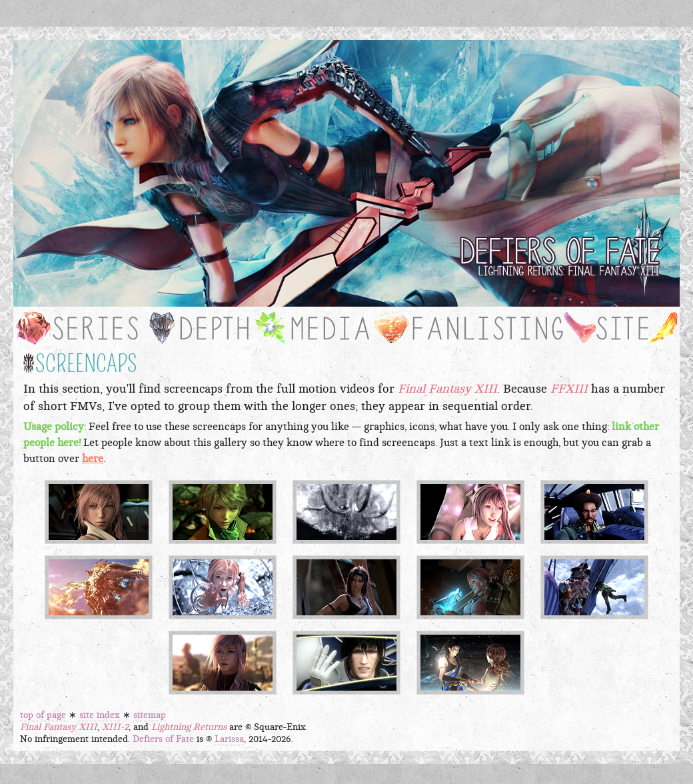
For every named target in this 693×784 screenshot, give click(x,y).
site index (100, 715)
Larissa (229, 739)
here (93, 459)
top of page (43, 715)
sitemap (150, 715)
